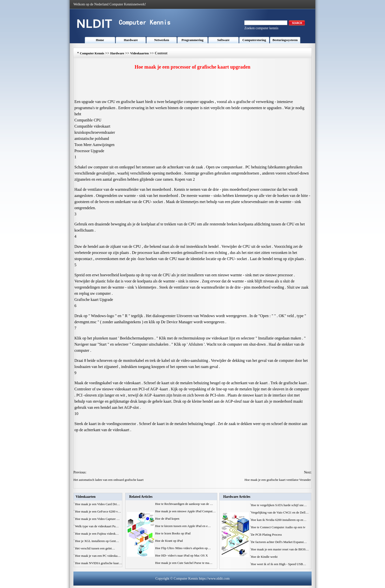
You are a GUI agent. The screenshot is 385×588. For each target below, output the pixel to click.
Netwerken (162, 40)
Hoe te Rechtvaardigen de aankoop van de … (184, 504)
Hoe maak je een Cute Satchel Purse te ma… (184, 563)
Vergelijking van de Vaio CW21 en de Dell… (280, 512)
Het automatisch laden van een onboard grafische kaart (109, 480)
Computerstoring (254, 40)
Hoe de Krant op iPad (169, 541)
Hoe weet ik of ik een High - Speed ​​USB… (279, 564)
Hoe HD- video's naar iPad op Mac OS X (182, 555)
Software (223, 40)
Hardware (131, 40)
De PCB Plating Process (267, 535)
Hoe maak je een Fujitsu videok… (97, 534)
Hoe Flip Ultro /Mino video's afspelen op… (183, 548)
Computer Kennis (92, 53)
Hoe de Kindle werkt (265, 557)
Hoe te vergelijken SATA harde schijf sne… (279, 505)
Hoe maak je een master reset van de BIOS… (280, 549)
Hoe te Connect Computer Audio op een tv (279, 527)
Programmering (192, 40)
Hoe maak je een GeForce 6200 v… (98, 511)
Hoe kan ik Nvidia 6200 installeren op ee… (279, 520)
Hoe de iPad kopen (168, 519)
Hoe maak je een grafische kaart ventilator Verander (278, 480)
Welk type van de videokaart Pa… (97, 526)
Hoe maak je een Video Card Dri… (98, 504)
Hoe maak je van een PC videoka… (98, 556)
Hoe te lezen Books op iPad (173, 533)
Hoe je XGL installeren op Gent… (97, 541)
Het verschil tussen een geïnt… (95, 548)
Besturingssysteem (285, 40)
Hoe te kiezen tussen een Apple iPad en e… (183, 526)
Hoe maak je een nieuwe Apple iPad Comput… (186, 511)
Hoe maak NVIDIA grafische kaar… (99, 563)
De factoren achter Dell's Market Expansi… (279, 542)
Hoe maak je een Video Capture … (97, 519)
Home (100, 40)
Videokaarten (139, 53)
